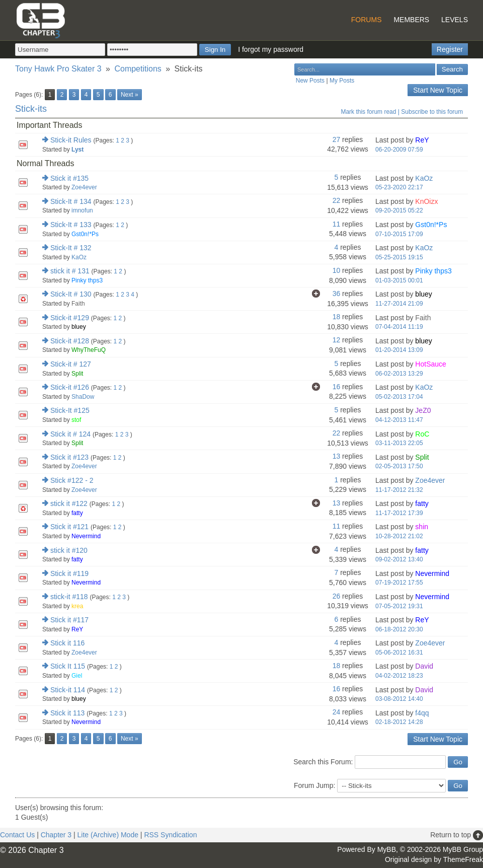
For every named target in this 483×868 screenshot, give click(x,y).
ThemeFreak (463, 859)
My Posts (342, 81)
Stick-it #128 (70, 341)
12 (337, 340)
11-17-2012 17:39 (399, 513)
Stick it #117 (69, 620)
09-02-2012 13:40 (399, 559)
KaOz (424, 178)
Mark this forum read (368, 112)
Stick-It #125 (70, 410)
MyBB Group (463, 849)
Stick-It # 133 (71, 225)
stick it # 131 (70, 271)
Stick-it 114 (68, 690)
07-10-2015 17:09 (399, 234)
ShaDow (83, 397)
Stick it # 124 (70, 434)
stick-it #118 (69, 597)
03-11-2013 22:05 (399, 443)
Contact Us (17, 835)
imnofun (82, 210)
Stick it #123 (69, 457)
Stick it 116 (67, 643)
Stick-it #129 (70, 318)
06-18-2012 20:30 (399, 629)
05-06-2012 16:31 (399, 653)
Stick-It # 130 (71, 294)
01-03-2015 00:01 (399, 280)
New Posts (310, 81)
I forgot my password (271, 49)
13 (337, 456)
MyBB (387, 849)
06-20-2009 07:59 (399, 150)
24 (337, 712)
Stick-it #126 (70, 387)
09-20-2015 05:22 (399, 210)
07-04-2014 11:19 (399, 327)
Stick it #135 (69, 178)
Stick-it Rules (71, 140)
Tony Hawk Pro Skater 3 (58, 69)
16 (337, 387)
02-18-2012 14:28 (399, 722)
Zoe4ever (84, 187)
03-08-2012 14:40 (399, 699)
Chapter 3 (56, 835)
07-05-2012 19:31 (399, 606)
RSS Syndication (170, 835)
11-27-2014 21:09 (399, 304)
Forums (367, 20)
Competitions (138, 69)
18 (337, 317)
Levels (455, 20)
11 (337, 224)
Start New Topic (438, 90)
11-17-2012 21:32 (399, 490)
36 (337, 294)
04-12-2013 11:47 (399, 420)
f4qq (422, 713)
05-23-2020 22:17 (399, 187)
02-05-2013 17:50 (399, 466)
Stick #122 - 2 (72, 480)
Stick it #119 (69, 573)
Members (411, 20)
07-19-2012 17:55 (399, 583)
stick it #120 (69, 550)
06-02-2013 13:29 (399, 374)
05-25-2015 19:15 (399, 257)
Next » (130, 95)
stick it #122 (69, 503)
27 (337, 139)
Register (450, 49)
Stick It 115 (68, 666)
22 (337, 200)
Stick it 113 (67, 713)
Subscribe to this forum (432, 112)
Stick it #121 (69, 527)
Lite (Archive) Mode (108, 835)
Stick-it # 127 (71, 364)
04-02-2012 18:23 (399, 676)
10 (337, 270)
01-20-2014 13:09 (399, 350)
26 (337, 596)
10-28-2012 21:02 (399, 536)
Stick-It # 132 (71, 248)
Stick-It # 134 (71, 201)
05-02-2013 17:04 (399, 397)
